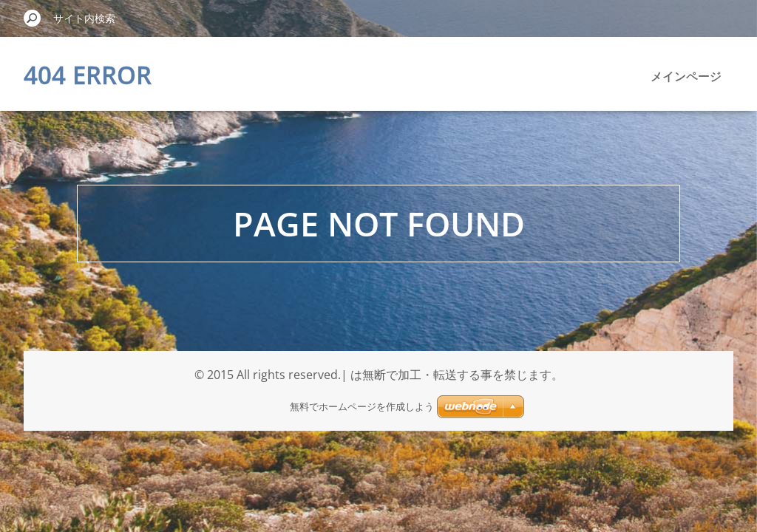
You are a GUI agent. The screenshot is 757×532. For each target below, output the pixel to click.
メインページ (686, 76)
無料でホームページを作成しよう (362, 407)
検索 (33, 18)
